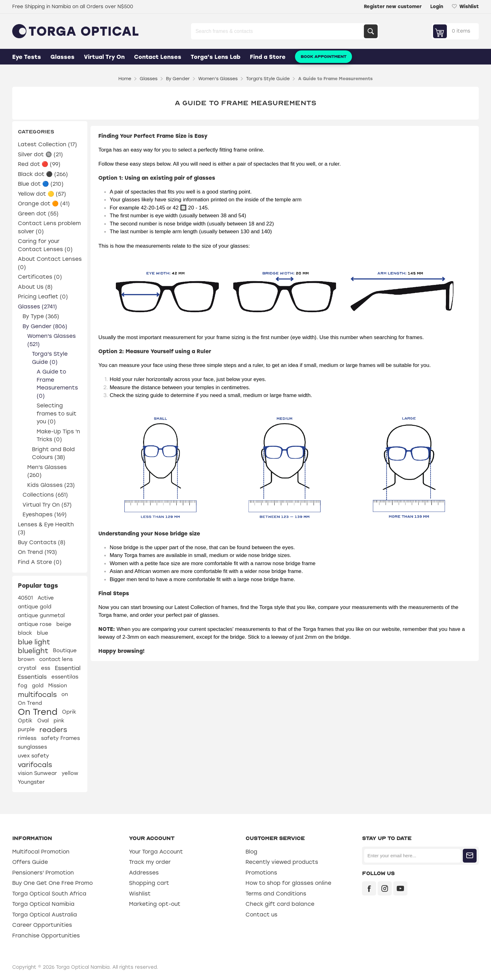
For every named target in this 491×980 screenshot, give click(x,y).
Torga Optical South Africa (49, 894)
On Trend (30, 703)
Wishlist (140, 894)
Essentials (32, 677)
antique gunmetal (41, 615)
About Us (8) (35, 287)
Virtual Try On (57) (47, 505)
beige (64, 624)
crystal (27, 668)
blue (43, 633)
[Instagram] (385, 888)
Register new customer (393, 7)
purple (26, 729)
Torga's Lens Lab (216, 57)
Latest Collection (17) (47, 144)
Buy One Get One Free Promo (52, 883)
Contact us (261, 915)
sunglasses (32, 747)
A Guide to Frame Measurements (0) (57, 384)
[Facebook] (369, 888)
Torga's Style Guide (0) (50, 358)
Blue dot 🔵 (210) (41, 184)
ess (46, 668)
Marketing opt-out (155, 904)
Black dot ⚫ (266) (43, 174)
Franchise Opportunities (46, 936)
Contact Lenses (158, 57)
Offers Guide (30, 862)
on (65, 694)
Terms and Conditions (276, 894)
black (25, 633)
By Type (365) (41, 316)
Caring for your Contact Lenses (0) (45, 245)
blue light (34, 642)
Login (437, 7)
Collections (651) (45, 495)
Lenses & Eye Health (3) (46, 529)
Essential (68, 668)
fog (23, 686)
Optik (25, 721)
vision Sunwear (37, 773)
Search (371, 31)
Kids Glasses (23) (51, 485)
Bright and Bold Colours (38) (53, 453)
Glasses (62, 57)
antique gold (35, 607)
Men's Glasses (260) (47, 471)
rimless (27, 738)
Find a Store (268, 57)
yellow (70, 773)
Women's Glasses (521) (52, 340)
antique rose (35, 624)
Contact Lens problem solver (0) (49, 227)
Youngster (31, 782)
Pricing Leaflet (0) (43, 297)
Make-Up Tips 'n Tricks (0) (58, 436)
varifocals (35, 765)
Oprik (69, 712)
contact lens (56, 659)
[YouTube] (400, 888)
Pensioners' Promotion (43, 873)
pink (59, 721)
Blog (251, 852)
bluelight (33, 651)
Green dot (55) (38, 214)
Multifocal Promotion (41, 852)
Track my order (150, 862)
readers (53, 730)
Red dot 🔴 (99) (39, 164)
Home (125, 79)
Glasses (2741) (37, 307)
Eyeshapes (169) (45, 514)
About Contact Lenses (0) (50, 263)
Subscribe (470, 856)
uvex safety (34, 756)
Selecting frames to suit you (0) (57, 413)
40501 (25, 598)
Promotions (261, 873)
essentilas (65, 677)
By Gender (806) (45, 326)
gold (38, 686)
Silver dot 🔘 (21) (40, 154)
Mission (58, 686)
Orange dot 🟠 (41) (44, 204)
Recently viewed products (282, 862)
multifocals (37, 694)
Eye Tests (27, 57)
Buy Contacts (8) (42, 542)
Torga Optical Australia (45, 915)
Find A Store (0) (40, 562)
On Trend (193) (37, 552)
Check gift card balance (280, 904)
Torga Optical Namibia (43, 904)
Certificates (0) (40, 277)
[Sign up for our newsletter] (412, 856)
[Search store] (278, 31)
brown (26, 659)
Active (46, 598)
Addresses (144, 873)
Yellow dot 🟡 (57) (42, 194)
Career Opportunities (42, 925)
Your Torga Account (156, 852)
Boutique (65, 650)
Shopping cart (149, 883)
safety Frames (60, 738)
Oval (43, 721)
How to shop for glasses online (288, 883)
